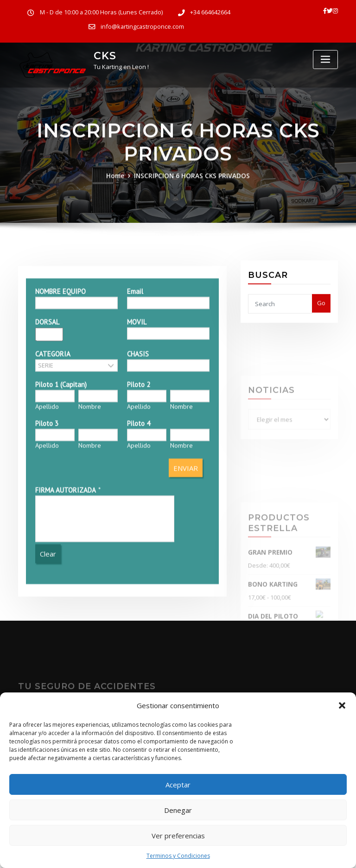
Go (321, 319)
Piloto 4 (139, 508)
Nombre (90, 491)
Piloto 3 (46, 508)
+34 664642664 (209, 12)
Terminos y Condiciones (178, 856)
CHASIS (138, 438)
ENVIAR (186, 553)
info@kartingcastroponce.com (142, 27)
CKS (104, 55)
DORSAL (47, 406)
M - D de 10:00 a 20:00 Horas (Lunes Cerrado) (101, 12)
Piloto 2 (139, 469)
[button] (342, 705)
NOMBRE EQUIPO (60, 376)
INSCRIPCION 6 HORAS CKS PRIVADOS (192, 192)
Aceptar (178, 785)
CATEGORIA (52, 438)
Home (119, 192)
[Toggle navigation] (325, 60)
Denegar (178, 810)
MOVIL (137, 406)
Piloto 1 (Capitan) (60, 469)
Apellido (47, 491)
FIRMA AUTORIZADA (65, 575)
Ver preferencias (178, 836)
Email (135, 376)
